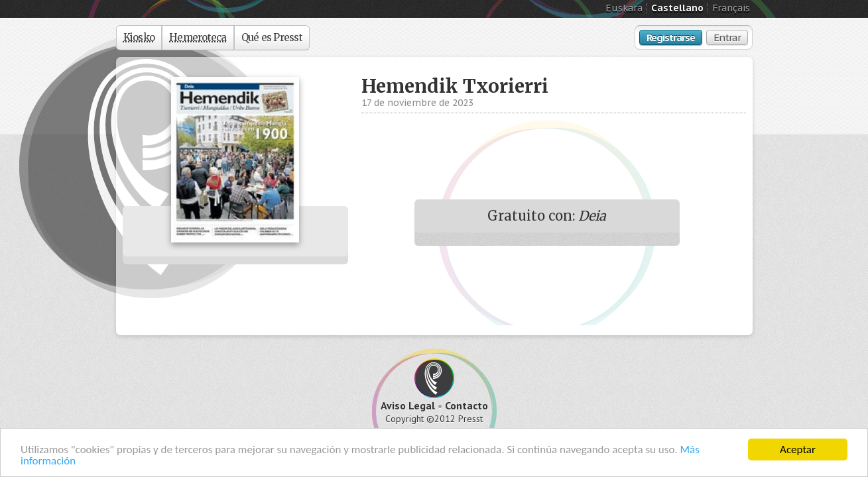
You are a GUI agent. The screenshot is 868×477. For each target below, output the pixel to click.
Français (731, 8)
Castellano (677, 8)
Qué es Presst (272, 37)
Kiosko (139, 37)
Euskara (624, 8)
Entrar (727, 37)
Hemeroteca (198, 37)
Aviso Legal (408, 405)
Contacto (466, 405)
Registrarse (671, 37)
